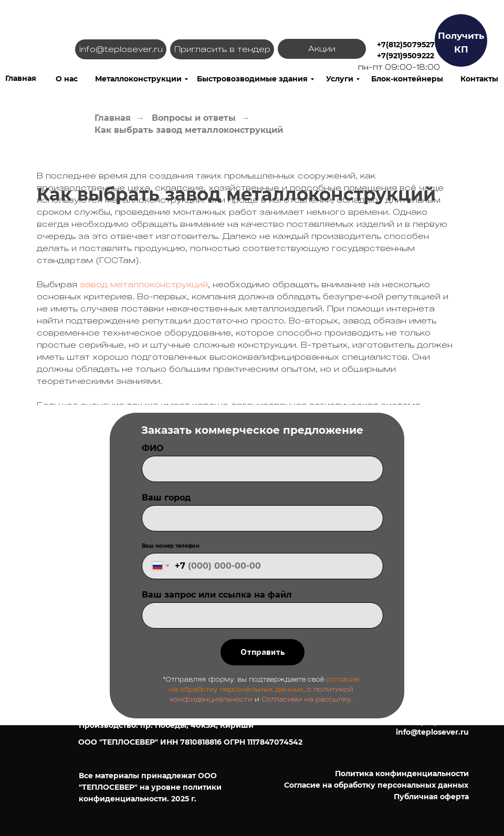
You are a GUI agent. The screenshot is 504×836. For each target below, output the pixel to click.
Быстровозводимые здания (252, 79)
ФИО (153, 448)
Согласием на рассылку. (307, 699)
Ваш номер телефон (171, 546)
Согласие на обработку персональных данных (376, 785)
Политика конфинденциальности (402, 774)
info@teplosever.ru (432, 732)
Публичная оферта (431, 797)
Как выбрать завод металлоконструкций (189, 130)
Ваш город (166, 498)
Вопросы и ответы (194, 118)
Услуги (340, 79)
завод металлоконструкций (144, 284)
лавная (22, 78)
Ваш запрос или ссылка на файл (217, 595)
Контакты (479, 79)
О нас (67, 79)
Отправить (263, 652)
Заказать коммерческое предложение (252, 430)
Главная (113, 118)
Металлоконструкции (138, 79)
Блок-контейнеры (407, 79)
